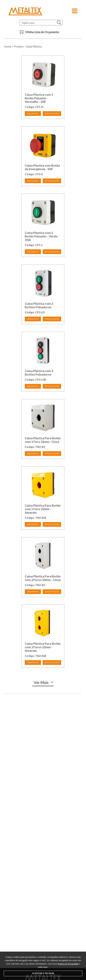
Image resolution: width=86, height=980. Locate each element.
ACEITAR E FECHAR (43, 973)
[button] (75, 10)
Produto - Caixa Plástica (28, 46)
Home (8, 46)
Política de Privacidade (68, 964)
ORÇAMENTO (33, 113)
